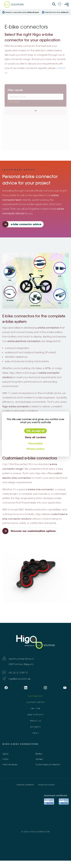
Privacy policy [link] (35, 449)
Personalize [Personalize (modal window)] (36, 443)
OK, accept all (35, 431)
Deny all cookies (35, 437)
